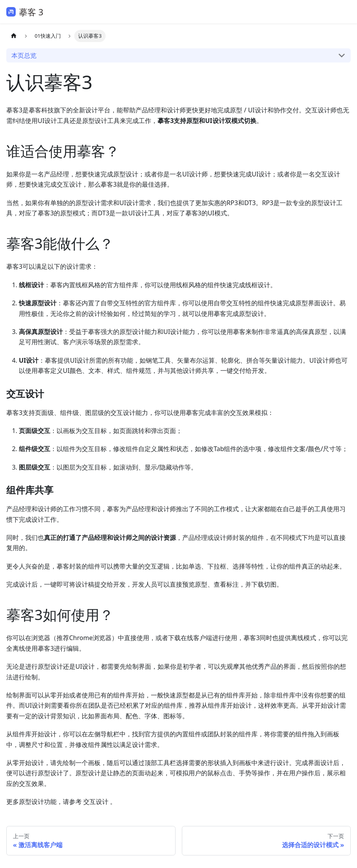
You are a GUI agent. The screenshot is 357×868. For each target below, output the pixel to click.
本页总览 (24, 55)
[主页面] (14, 36)
